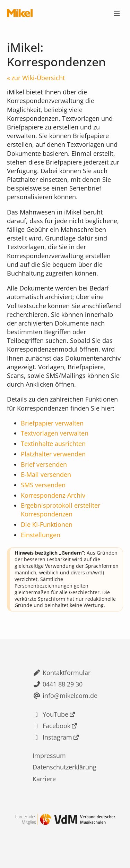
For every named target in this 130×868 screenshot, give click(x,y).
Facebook (57, 726)
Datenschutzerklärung (64, 767)
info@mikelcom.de (70, 696)
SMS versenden (43, 485)
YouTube (55, 714)
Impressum (49, 756)
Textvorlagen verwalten (55, 433)
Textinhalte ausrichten (53, 444)
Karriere (44, 779)
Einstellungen (41, 535)
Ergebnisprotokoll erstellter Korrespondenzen (60, 510)
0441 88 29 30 (63, 684)
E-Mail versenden (46, 474)
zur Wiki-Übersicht (38, 78)
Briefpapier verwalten (52, 423)
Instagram (57, 737)
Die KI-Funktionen (47, 524)
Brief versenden (44, 464)
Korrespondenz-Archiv (53, 495)
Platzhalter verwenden (53, 454)
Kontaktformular (67, 673)
